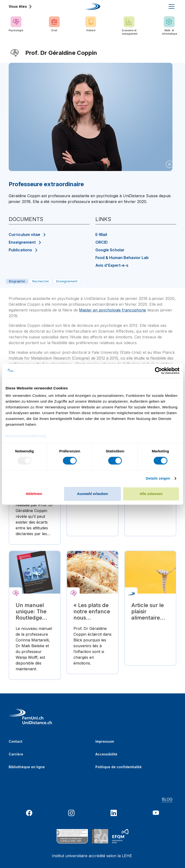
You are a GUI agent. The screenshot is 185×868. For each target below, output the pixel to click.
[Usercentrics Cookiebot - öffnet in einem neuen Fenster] (158, 371)
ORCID (102, 242)
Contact (16, 741)
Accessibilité (106, 754)
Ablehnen (34, 494)
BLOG (167, 799)
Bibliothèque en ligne (27, 767)
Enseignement (22, 242)
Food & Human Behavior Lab (122, 258)
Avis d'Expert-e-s (112, 265)
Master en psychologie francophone (112, 310)
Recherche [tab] (41, 281)
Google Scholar (110, 250)
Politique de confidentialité (119, 767)
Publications (20, 250)
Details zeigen (158, 478)
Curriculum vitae (24, 234)
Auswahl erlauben (92, 494)
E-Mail (101, 234)
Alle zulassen (151, 494)
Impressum (105, 741)
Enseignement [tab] (67, 281)
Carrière (16, 754)
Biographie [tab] (17, 281)
